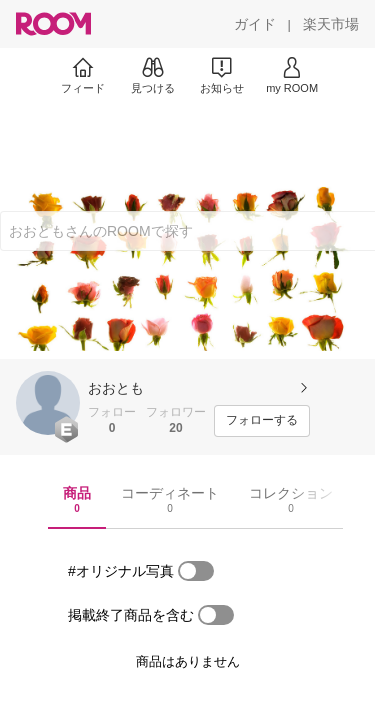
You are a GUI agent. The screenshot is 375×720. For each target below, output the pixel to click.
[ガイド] (255, 24)
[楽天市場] (331, 24)
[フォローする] (262, 421)
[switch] (196, 571)
